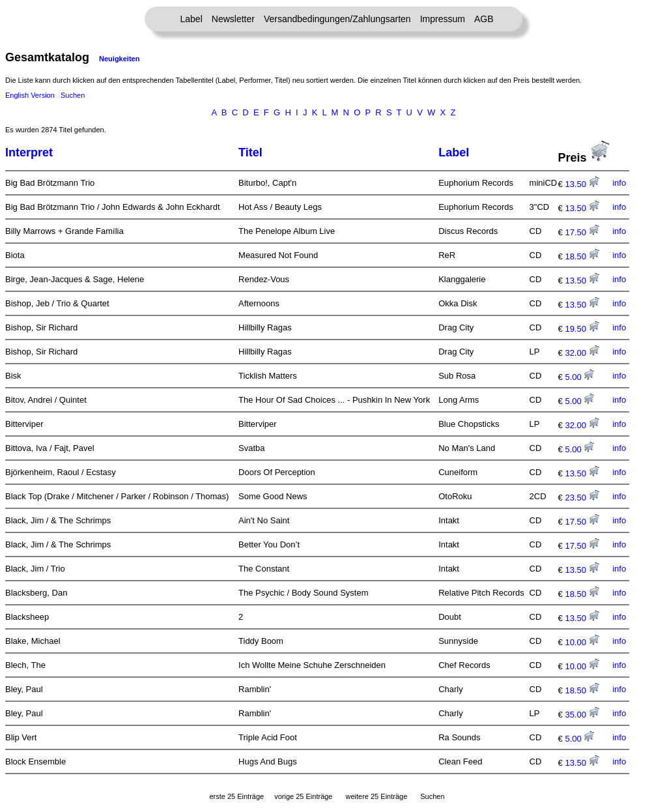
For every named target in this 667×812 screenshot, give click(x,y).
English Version (30, 95)
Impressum (443, 19)
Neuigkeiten (119, 59)
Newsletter (233, 19)
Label (192, 19)
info (619, 183)
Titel (250, 152)
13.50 (582, 184)
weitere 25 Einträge (376, 796)
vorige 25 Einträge (303, 796)
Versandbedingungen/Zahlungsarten (337, 19)
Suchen (73, 95)
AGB (484, 19)
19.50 (582, 329)
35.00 (582, 715)
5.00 (579, 377)
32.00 (582, 353)
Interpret (29, 152)
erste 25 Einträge (236, 796)
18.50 (582, 256)
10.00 (582, 642)
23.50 (582, 498)
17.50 (582, 232)
